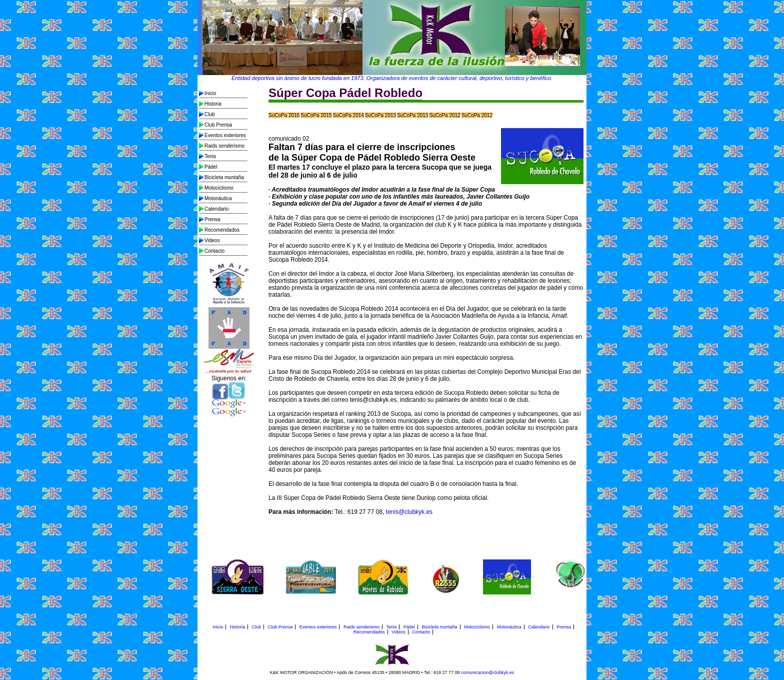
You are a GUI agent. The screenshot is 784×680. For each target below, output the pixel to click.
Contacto (214, 251)
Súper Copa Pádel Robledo (345, 93)
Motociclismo (219, 188)
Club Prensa (218, 125)
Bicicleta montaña (224, 177)
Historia (213, 104)
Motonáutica (218, 198)
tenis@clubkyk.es (408, 512)
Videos (212, 240)
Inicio (210, 93)
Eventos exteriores (225, 135)
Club (210, 114)
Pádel (211, 167)
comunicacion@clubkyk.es (487, 672)
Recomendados (222, 230)
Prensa (212, 219)
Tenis (210, 156)
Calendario (216, 209)
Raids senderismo (224, 146)
